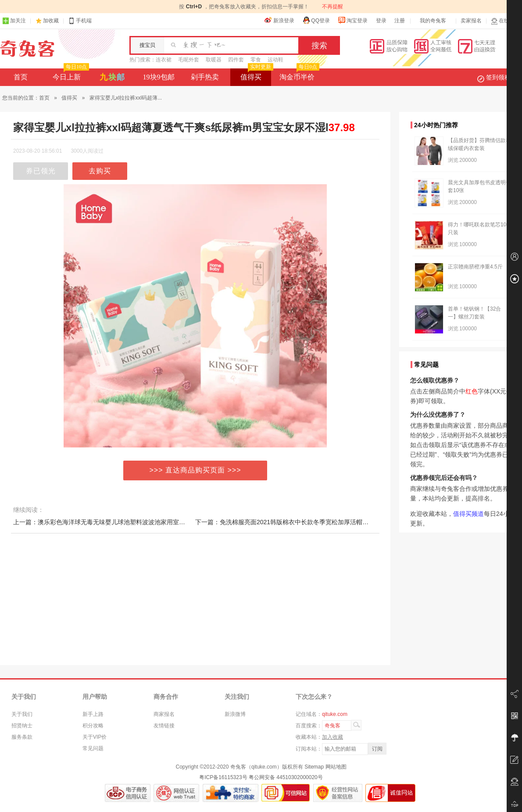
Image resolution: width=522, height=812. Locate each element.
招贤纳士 (22, 726)
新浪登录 (279, 20)
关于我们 (22, 714)
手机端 (80, 21)
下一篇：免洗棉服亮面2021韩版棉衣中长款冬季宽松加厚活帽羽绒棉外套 (294, 522)
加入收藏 (333, 737)
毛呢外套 (189, 60)
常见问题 (93, 748)
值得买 (256, 75)
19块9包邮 (159, 77)
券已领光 (41, 171)
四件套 (236, 60)
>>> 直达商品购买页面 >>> (195, 470)
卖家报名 (471, 21)
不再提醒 (333, 7)
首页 (21, 77)
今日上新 (70, 75)
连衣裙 (164, 60)
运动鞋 (275, 60)
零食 (256, 60)
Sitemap (314, 767)
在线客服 (505, 21)
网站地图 (336, 767)
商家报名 (164, 714)
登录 (381, 21)
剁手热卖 (205, 77)
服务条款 (22, 737)
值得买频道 (468, 514)
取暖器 (214, 60)
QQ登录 (316, 20)
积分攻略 (93, 726)
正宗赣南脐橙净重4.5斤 (475, 267)
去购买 (100, 171)
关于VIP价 (95, 737)
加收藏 (51, 21)
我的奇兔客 (433, 21)
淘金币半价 (299, 75)
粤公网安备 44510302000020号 (286, 777)
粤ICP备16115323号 (223, 777)
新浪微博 (235, 714)
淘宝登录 (353, 20)
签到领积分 (498, 77)
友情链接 (164, 726)
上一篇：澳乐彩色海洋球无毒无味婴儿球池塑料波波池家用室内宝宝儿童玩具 (118, 522)
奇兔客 (27, 49)
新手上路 (93, 714)
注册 (400, 21)
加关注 (14, 21)
